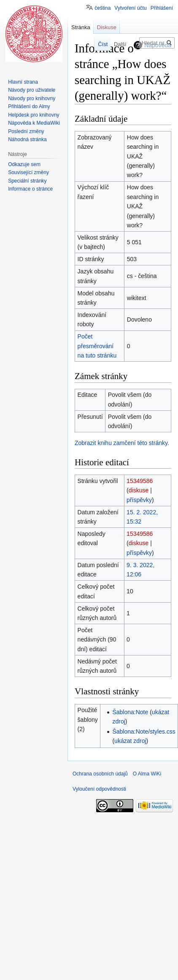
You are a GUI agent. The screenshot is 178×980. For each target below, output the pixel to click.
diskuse (139, 490)
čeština (102, 8)
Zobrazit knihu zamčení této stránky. (122, 443)
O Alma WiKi (147, 774)
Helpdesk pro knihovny (34, 115)
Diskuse (107, 27)
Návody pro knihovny (32, 98)
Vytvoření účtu (130, 8)
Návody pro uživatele (32, 90)
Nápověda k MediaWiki (34, 123)
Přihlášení (162, 8)
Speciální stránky (27, 181)
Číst (99, 44)
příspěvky (139, 500)
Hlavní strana (23, 82)
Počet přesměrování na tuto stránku (97, 346)
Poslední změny (26, 131)
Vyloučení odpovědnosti (99, 789)
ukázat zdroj (130, 741)
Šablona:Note (130, 712)
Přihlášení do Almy (29, 106)
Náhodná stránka (27, 139)
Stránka (81, 27)
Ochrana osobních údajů (100, 774)
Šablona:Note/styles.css (144, 732)
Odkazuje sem (24, 164)
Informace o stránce (30, 189)
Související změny (28, 172)
